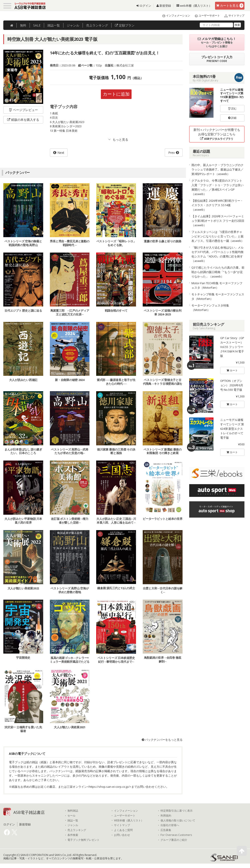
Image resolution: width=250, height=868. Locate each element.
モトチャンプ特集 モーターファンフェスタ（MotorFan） (218, 296)
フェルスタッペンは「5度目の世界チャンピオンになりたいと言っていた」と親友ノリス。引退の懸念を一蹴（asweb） (218, 236)
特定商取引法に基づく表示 (177, 811)
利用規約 (166, 816)
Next (61, 153)
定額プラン (125, 25)
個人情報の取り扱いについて (178, 821)
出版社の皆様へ (170, 825)
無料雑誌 (73, 811)
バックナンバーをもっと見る (162, 740)
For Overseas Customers (176, 835)
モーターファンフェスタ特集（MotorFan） (210, 308)
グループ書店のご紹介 (174, 840)
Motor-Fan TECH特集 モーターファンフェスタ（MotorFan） (217, 285)
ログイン (144, 6)
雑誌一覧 (73, 821)
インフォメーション (174, 15)
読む (232, 108)
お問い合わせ (122, 835)
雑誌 (54, 25)
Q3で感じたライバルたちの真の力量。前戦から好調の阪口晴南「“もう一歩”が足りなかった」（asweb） (218, 272)
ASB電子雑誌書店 (29, 812)
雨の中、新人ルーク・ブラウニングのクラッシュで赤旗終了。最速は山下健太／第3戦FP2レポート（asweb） (217, 169)
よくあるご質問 (123, 830)
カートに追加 (116, 94)
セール (71, 816)
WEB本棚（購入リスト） (129, 821)
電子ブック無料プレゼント (83, 840)
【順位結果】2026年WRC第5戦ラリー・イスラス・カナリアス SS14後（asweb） (217, 205)
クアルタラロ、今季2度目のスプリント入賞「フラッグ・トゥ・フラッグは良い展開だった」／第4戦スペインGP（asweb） (217, 187)
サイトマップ (233, 15)
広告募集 (166, 830)
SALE (37, 25)
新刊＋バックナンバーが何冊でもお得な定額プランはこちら (217, 134)
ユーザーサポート (205, 15)
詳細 (232, 118)
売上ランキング (77, 830)
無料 (23, 25)
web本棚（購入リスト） (194, 6)
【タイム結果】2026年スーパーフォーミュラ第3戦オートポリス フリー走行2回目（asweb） (218, 221)
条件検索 (73, 835)
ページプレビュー (23, 110)
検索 (237, 25)
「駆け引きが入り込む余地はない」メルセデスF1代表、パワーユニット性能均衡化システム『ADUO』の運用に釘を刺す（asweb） (217, 254)
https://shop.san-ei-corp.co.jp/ (109, 787)
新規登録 (164, 6)
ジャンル (73, 25)
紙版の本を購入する (23, 120)
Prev (172, 153)
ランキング (97, 25)
